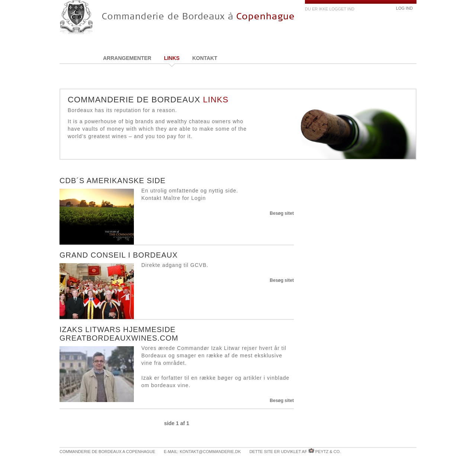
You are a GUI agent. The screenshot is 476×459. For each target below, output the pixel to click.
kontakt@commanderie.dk (210, 452)
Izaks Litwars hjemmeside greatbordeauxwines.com (119, 334)
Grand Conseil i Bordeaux (119, 255)
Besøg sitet (282, 213)
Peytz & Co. (328, 452)
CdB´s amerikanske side (112, 181)
